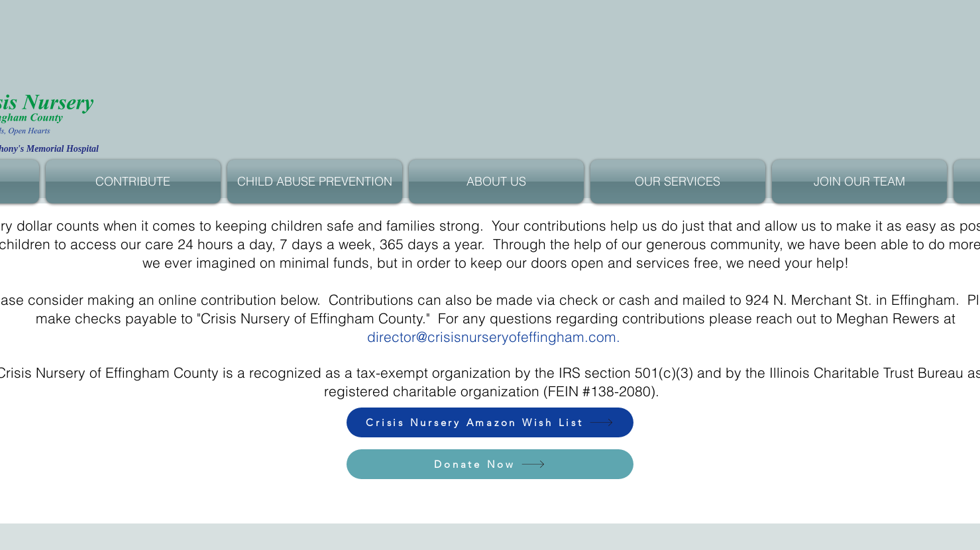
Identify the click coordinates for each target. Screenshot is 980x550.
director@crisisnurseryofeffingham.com (492, 337)
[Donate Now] (490, 464)
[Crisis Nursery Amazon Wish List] (490, 422)
